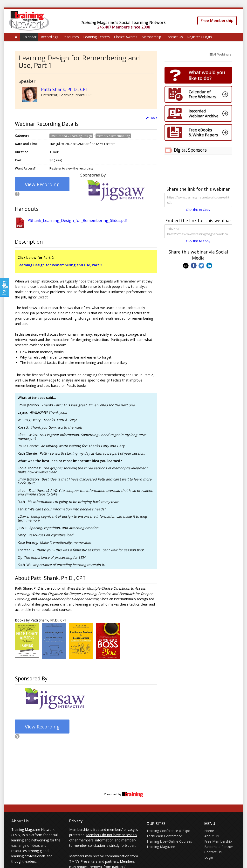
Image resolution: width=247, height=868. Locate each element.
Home (209, 831)
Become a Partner (219, 847)
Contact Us (174, 37)
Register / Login (199, 37)
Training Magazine (161, 847)
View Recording (42, 184)
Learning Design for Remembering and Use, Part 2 (60, 265)
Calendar (30, 37)
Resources (71, 37)
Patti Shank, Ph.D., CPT (65, 89)
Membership (151, 37)
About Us (20, 821)
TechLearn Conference (164, 836)
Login (209, 857)
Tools (151, 118)
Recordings (49, 37)
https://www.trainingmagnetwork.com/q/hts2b (198, 200)
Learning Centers (96, 37)
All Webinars (221, 54)
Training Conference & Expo (168, 831)
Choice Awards (126, 37)
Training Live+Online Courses (169, 841)
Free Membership (217, 21)
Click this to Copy (198, 210)
